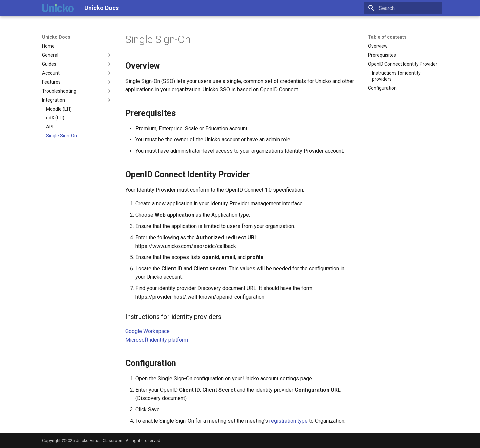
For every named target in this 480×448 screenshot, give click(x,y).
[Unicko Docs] (58, 8)
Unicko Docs (56, 37)
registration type (288, 421)
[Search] (403, 8)
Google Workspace (147, 331)
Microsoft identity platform (157, 340)
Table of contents (387, 37)
